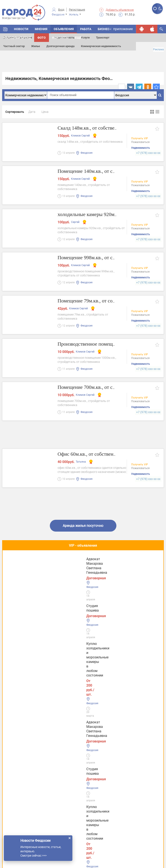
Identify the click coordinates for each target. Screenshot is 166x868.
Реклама (158, 49)
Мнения (41, 29)
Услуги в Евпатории (22, 781)
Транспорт (103, 38)
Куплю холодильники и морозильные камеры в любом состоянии (79, 570)
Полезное (83, 596)
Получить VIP (140, 139)
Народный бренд (17, 38)
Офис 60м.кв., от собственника (94, 454)
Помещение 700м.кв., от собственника (103, 387)
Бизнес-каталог (111, 29)
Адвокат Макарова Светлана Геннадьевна (131, 567)
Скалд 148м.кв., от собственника (96, 128)
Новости (21, 29)
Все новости (83, 717)
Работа (86, 29)
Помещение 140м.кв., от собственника (103, 171)
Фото (42, 38)
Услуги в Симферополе (25, 768)
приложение (123, 29)
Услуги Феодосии (20, 741)
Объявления (64, 29)
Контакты (60, 38)
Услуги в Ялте (17, 795)
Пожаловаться (140, 143)
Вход (61, 10)
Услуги (85, 38)
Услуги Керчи (17, 755)
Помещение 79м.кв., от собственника (102, 301)
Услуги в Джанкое (21, 808)
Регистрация (77, 10)
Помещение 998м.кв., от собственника (103, 258)
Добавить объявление (120, 10)
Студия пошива (20, 565)
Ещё (78, 38)
